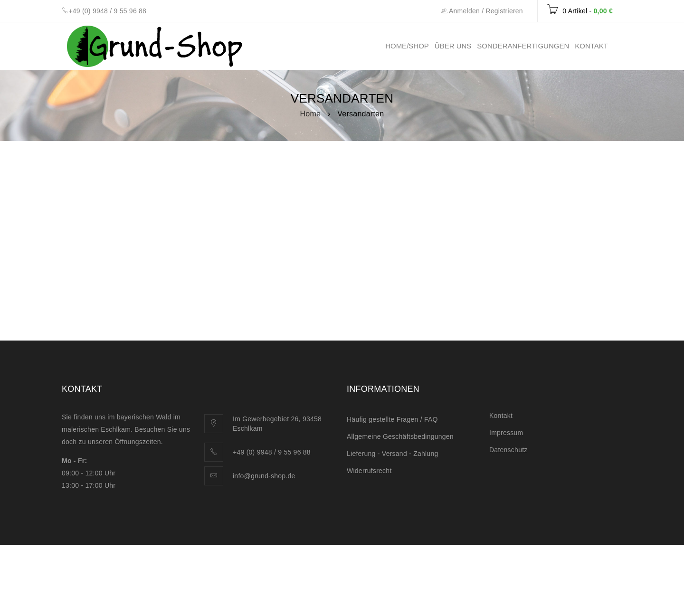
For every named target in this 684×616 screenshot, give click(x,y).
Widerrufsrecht (369, 471)
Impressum (506, 433)
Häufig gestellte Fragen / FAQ (392, 419)
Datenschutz (508, 450)
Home (311, 114)
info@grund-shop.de (264, 476)
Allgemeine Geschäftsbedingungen (400, 436)
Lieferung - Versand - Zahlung (392, 454)
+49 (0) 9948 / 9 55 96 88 (107, 11)
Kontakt (501, 416)
